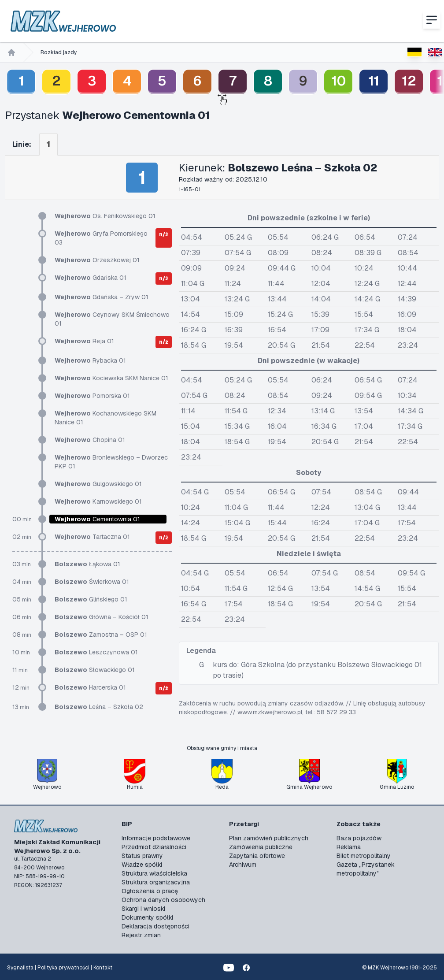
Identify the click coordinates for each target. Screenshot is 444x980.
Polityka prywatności (63, 968)
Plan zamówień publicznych (269, 838)
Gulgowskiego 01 (98, 484)
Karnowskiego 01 (98, 501)
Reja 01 (84, 341)
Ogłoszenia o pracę (150, 891)
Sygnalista (20, 968)
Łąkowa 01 (87, 564)
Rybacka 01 (90, 360)
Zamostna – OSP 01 (101, 635)
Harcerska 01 (90, 687)
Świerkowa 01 (92, 582)
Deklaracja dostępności (155, 926)
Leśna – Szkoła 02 (99, 707)
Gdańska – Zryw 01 (102, 297)
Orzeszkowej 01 (97, 260)
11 (374, 81)
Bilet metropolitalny (364, 856)
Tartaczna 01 (92, 537)
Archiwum (243, 865)
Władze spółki (142, 865)
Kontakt (103, 968)
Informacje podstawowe (156, 838)
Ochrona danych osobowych (163, 900)
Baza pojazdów (359, 838)
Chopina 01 (90, 440)
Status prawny (142, 856)
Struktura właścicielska (154, 873)
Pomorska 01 (92, 396)
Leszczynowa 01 (96, 652)
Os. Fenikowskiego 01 (105, 216)
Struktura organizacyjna (156, 882)
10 (339, 81)
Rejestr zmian (141, 935)
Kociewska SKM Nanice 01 (111, 378)
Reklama (349, 847)
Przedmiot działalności (154, 847)
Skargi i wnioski (143, 909)
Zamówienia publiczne (261, 847)
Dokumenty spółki (147, 917)
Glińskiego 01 (91, 599)
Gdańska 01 (91, 278)
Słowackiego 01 (95, 670)
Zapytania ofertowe (257, 856)
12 (409, 81)
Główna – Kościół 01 (102, 617)
